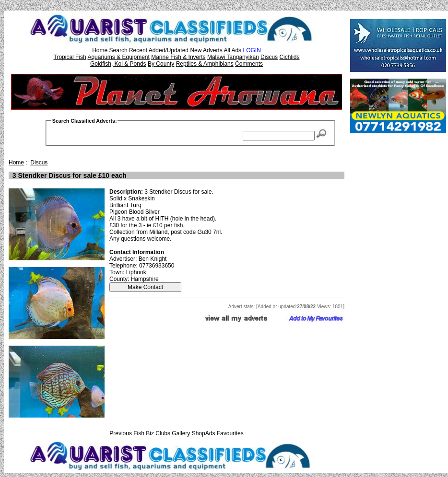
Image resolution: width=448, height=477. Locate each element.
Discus (269, 57)
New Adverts (206, 50)
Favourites (230, 433)
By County (161, 64)
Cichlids (289, 57)
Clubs (163, 433)
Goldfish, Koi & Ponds (118, 64)
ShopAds (204, 433)
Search (118, 50)
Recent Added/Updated (159, 50)
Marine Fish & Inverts (178, 57)
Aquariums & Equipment (118, 57)
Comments (249, 64)
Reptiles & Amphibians (205, 64)
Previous (121, 433)
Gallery (181, 433)
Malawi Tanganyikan (233, 57)
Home (100, 50)
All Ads (232, 50)
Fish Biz (144, 433)
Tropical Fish (70, 57)
